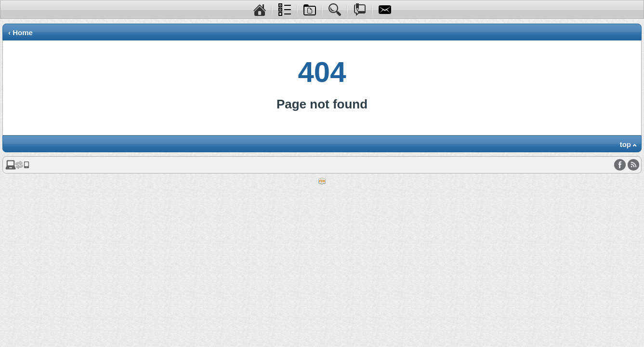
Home (23, 33)
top (625, 144)
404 (322, 72)
